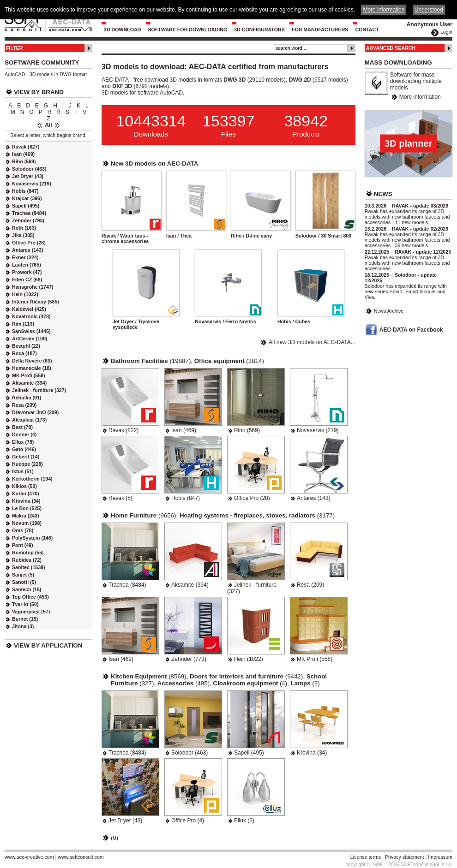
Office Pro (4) (188, 820)
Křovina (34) (312, 753)
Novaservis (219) (318, 430)
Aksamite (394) (190, 585)
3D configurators (259, 30)
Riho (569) (247, 430)
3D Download (123, 30)
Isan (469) (184, 430)
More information (420, 97)
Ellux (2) (244, 820)
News (383, 194)
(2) (305, 683)
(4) (250, 683)
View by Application (48, 645)
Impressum (440, 857)
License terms (366, 857)
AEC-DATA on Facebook (411, 330)
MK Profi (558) (315, 659)
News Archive (389, 311)
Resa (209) (310, 585)
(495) (183, 683)
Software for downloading (188, 30)
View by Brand (39, 92)
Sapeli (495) (249, 753)
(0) (114, 838)
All (48, 125)
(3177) (257, 515)
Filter (15, 48)
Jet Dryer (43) (125, 820)
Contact (367, 30)
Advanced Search (391, 48)
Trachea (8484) (127, 585)
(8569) (149, 676)
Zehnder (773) (189, 659)
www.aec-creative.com (29, 857)
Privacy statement (405, 857)
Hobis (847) (186, 498)
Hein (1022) (249, 659)
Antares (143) (314, 498)
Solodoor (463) (189, 753)
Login (446, 32)
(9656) (143, 515)
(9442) (246, 676)
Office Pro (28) (252, 498)
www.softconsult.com (81, 857)
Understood (429, 10)
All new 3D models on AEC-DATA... (312, 342)
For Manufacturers (320, 30)
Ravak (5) (120, 498)
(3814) (229, 361)
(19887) (151, 361)
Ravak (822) (123, 430)
